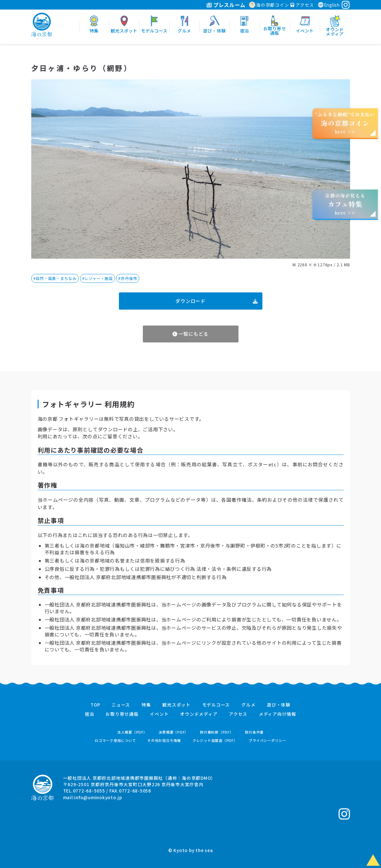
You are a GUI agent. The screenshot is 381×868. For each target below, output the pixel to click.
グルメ (248, 705)
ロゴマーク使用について (115, 740)
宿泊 (90, 714)
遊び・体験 (279, 705)
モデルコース (216, 705)
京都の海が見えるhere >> (345, 204)
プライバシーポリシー (267, 740)
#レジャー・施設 (98, 278)
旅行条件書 (254, 732)
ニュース (121, 705)
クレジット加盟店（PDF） (215, 740)
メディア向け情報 (278, 714)
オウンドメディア (199, 714)
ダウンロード (216, 301)
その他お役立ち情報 (164, 740)
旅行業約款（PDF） (217, 732)
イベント (159, 714)
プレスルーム (226, 5)
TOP (95, 705)
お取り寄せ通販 (122, 714)
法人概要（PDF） (132, 732)
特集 (146, 705)
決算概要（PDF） (173, 732)
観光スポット (176, 705)
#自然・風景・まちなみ (55, 278)
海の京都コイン (269, 5)
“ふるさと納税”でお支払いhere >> (345, 123)
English (329, 5)
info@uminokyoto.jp (98, 797)
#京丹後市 (128, 278)
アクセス (302, 5)
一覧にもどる (190, 334)
